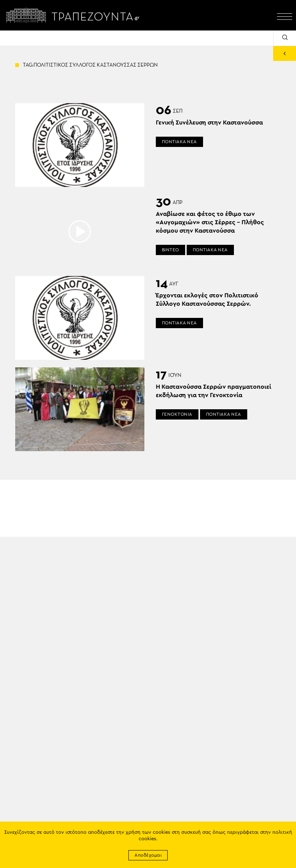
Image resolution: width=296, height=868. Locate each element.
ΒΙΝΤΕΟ (170, 250)
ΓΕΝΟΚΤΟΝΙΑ (177, 414)
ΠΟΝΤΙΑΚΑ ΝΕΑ (179, 142)
